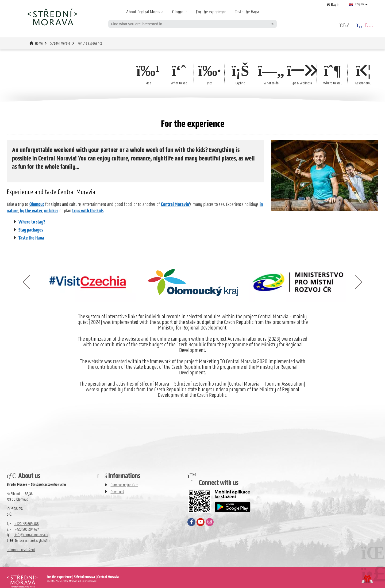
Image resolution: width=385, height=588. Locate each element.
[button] (333, 4)
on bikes (51, 211)
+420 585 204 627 (23, 529)
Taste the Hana (247, 12)
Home (52, 17)
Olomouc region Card (124, 485)
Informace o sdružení (21, 550)
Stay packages (31, 230)
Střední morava (60, 43)
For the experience (211, 12)
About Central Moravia (145, 12)
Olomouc (180, 12)
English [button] (360, 4)
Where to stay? (32, 222)
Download (117, 492)
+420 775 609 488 (23, 524)
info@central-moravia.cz (27, 535)
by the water (31, 211)
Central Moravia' (175, 204)
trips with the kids (88, 211)
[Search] (273, 24)
